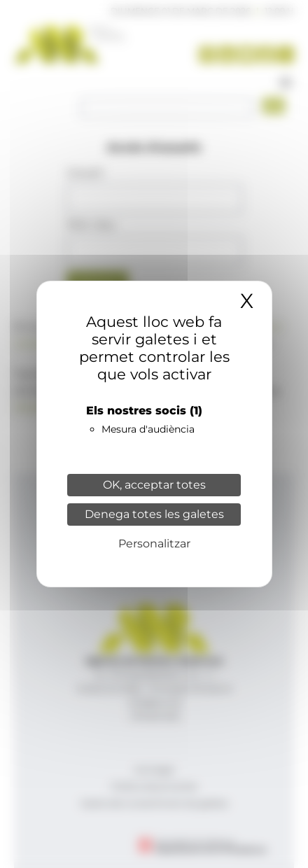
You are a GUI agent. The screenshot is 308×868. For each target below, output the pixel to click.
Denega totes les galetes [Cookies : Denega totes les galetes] (154, 514)
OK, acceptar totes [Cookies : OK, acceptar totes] (154, 485)
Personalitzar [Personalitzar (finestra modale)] (154, 544)
